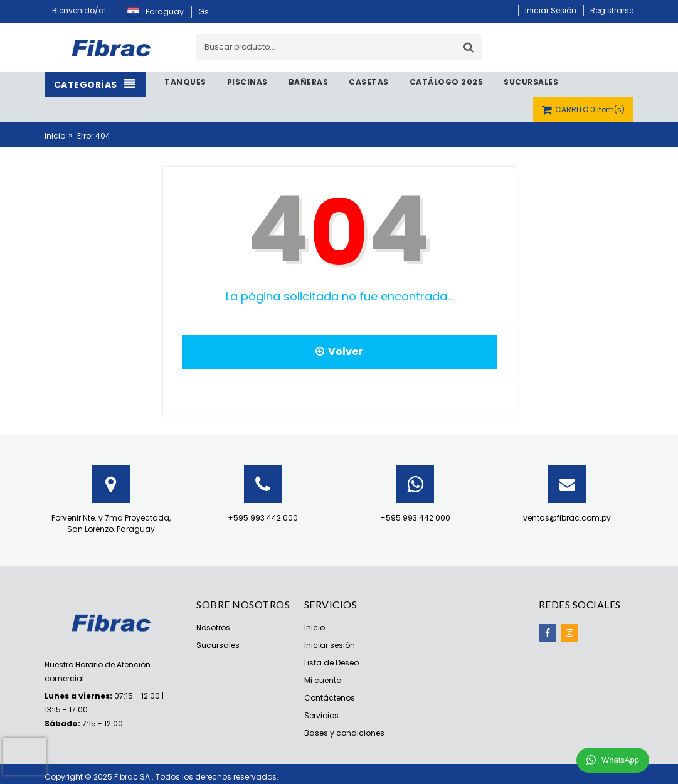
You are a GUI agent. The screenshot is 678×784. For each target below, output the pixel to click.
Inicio (55, 136)
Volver (339, 352)
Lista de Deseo (331, 663)
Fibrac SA (133, 777)
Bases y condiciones (344, 733)
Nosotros (213, 628)
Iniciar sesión (330, 645)
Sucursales (218, 645)
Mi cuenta (323, 680)
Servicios (321, 715)
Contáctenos (330, 698)
